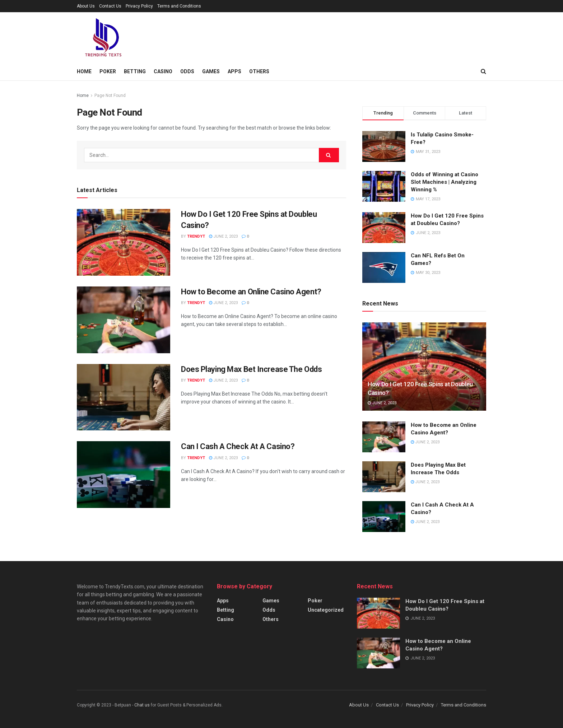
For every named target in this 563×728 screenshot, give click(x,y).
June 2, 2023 (223, 236)
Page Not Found (110, 95)
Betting (135, 71)
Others (259, 71)
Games (211, 71)
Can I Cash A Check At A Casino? (238, 446)
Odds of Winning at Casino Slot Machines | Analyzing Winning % (445, 182)
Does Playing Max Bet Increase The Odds (251, 369)
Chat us (142, 705)
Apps (234, 71)
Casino (163, 71)
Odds (187, 71)
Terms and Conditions (179, 6)
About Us (86, 6)
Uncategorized (326, 610)
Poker (108, 71)
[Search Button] (329, 155)
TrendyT (196, 236)
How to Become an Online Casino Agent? (251, 292)
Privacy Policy (139, 6)
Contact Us (110, 6)
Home (84, 71)
